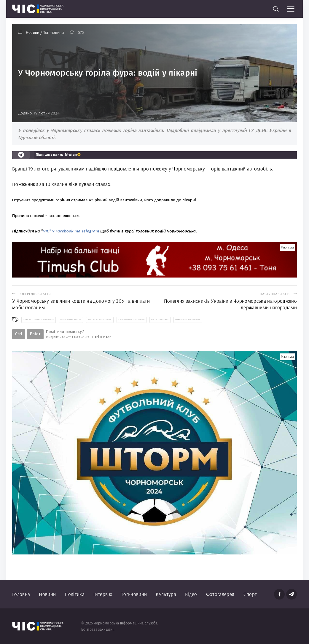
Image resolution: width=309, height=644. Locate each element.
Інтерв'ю (103, 594)
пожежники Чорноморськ (188, 320)
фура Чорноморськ (160, 320)
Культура (166, 594)
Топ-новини (134, 594)
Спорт (250, 594)
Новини (47, 594)
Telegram (90, 231)
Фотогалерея (220, 594)
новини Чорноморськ (71, 320)
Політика (75, 594)
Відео (191, 594)
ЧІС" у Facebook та (62, 231)
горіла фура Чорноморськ (100, 320)
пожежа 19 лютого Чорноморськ (39, 320)
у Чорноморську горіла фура (132, 320)
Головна (21, 594)
